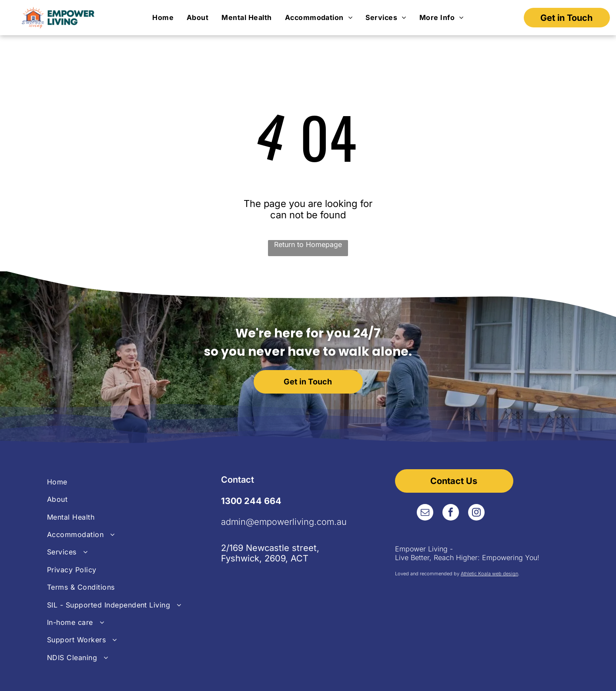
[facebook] (451, 513)
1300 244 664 (251, 501)
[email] (425, 513)
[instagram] (476, 513)
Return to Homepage (308, 244)
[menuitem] (163, 18)
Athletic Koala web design (489, 574)
